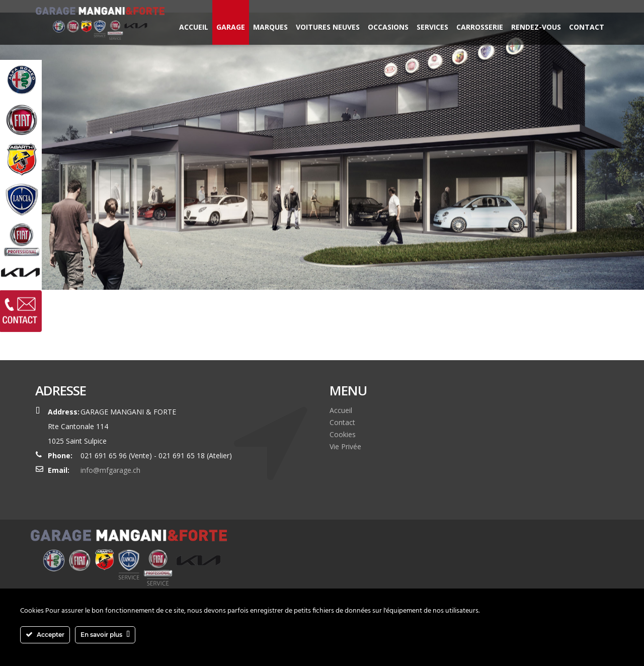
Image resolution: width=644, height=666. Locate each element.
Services (432, 27)
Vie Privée (345, 446)
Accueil (194, 27)
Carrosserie (480, 27)
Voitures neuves (328, 27)
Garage (231, 27)
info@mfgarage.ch (110, 470)
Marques (270, 27)
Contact (587, 27)
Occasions (388, 27)
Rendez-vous (536, 27)
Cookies (343, 434)
